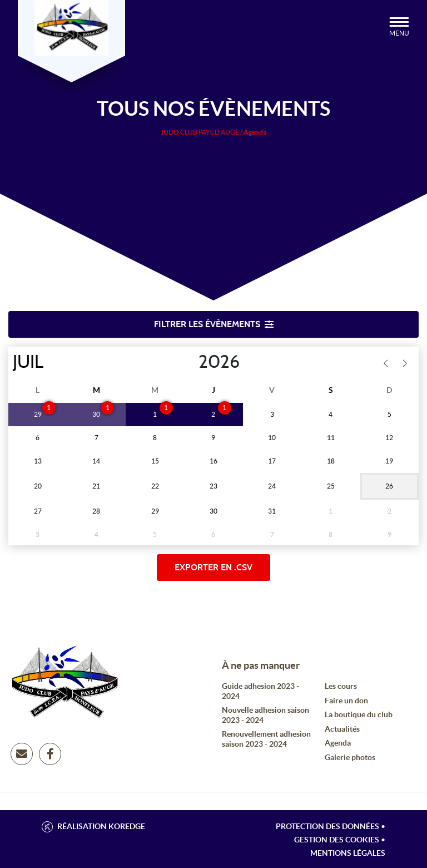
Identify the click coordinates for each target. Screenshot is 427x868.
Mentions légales (348, 853)
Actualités (342, 729)
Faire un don (346, 701)
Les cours (341, 686)
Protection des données (327, 826)
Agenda (338, 743)
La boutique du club (359, 714)
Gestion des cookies (337, 840)
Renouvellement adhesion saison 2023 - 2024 (266, 739)
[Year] (190, 362)
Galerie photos (350, 757)
